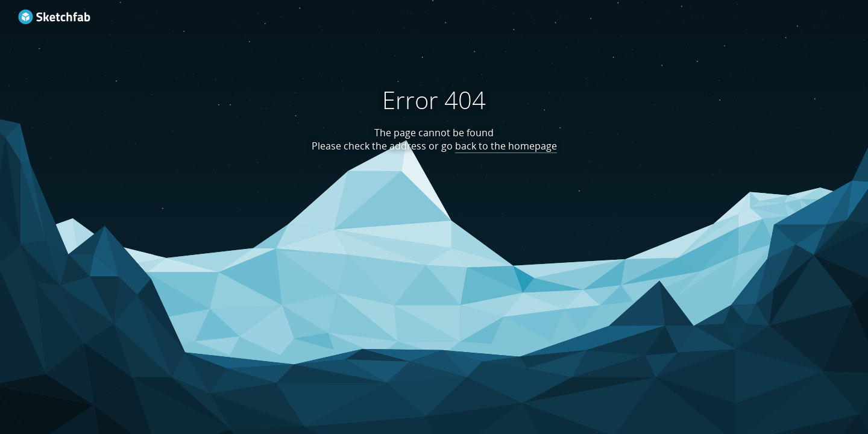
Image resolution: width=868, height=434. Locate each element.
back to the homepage (506, 146)
